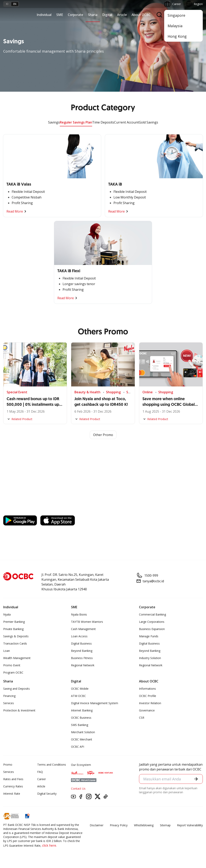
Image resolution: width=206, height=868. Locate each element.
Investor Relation (150, 703)
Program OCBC (13, 672)
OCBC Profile (148, 696)
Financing (9, 696)
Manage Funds (149, 636)
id (7, 4)
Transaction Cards (15, 643)
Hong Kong (177, 36)
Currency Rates (13, 786)
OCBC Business (81, 718)
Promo (8, 765)
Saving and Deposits (16, 689)
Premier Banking (14, 622)
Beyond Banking (82, 651)
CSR (142, 718)
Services (9, 703)
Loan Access (79, 636)
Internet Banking (82, 710)
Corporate (75, 15)
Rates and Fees (13, 779)
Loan (7, 651)
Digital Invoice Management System (95, 703)
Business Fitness (82, 658)
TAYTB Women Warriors (87, 622)
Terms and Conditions (52, 765)
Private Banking (13, 629)
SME (60, 15)
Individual (44, 15)
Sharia (93, 15)
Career (42, 779)
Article (122, 15)
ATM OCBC (78, 696)
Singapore (176, 15)
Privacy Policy (119, 825)
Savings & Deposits (16, 636)
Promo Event (12, 665)
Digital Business (81, 643)
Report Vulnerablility (190, 825)
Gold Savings (148, 122)
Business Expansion (152, 629)
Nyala (7, 614)
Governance (147, 710)
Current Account (126, 122)
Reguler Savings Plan (76, 122)
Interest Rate (12, 794)
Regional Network (83, 665)
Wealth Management (17, 658)
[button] (196, 779)
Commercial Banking (152, 614)
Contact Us (78, 789)
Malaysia (175, 26)
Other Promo (103, 435)
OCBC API (78, 747)
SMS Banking (80, 725)
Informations (147, 689)
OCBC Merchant (82, 739)
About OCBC (141, 15)
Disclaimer (97, 825)
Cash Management (83, 629)
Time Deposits (103, 122)
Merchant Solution (83, 732)
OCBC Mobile (80, 689)
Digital (107, 15)
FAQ (40, 772)
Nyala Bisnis (79, 614)
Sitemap (165, 825)
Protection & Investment (19, 710)
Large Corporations (152, 622)
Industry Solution (150, 658)
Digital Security (47, 794)
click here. (49, 845)
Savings (54, 122)
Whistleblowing (144, 825)
